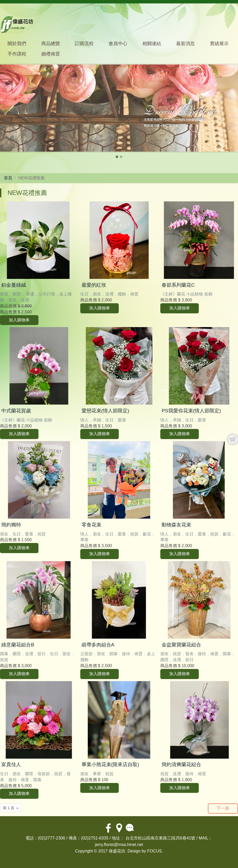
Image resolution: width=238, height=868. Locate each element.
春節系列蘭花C (178, 285)
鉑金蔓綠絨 (14, 285)
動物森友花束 (176, 525)
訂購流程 (84, 44)
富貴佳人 (11, 764)
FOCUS (155, 851)
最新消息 (186, 44)
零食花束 (91, 525)
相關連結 (152, 44)
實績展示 (219, 44)
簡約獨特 (11, 525)
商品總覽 (51, 44)
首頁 (8, 178)
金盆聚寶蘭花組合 (181, 645)
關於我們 (17, 44)
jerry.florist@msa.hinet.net (119, 845)
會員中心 (118, 44)
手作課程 (17, 54)
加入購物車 (19, 320)
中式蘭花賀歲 (16, 411)
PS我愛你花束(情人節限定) (191, 411)
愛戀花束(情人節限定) (105, 411)
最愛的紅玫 (94, 285)
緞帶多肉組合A (98, 645)
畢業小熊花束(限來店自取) (110, 764)
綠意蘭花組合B (18, 645)
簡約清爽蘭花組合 (181, 764)
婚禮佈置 (51, 54)
